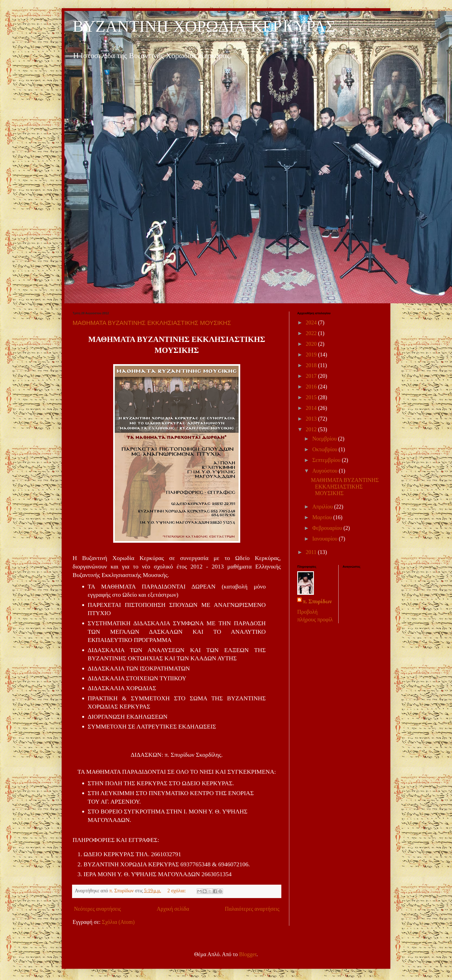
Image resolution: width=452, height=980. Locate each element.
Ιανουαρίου (326, 539)
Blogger (248, 954)
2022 (312, 333)
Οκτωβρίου (325, 449)
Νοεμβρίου (325, 439)
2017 (312, 376)
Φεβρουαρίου (328, 528)
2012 (312, 429)
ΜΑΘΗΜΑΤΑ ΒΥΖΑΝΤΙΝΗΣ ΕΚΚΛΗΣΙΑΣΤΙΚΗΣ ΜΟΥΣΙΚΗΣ (152, 323)
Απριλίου (323, 507)
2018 (312, 365)
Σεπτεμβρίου (327, 460)
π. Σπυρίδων (317, 601)
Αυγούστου (326, 471)
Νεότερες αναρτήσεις (98, 909)
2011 (312, 552)
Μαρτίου (323, 517)
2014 (312, 408)
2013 (312, 419)
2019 (312, 355)
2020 (312, 344)
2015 (312, 397)
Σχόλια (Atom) (118, 922)
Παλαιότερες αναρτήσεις (252, 909)
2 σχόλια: (177, 891)
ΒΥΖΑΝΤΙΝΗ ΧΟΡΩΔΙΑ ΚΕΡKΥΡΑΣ (204, 27)
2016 (312, 387)
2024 (312, 322)
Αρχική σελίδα (173, 909)
